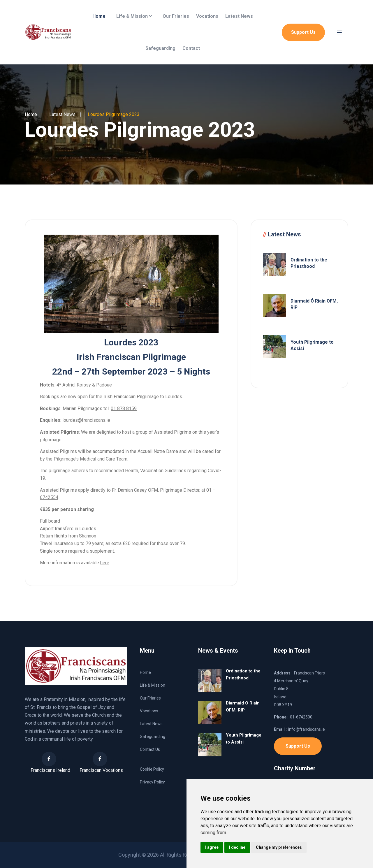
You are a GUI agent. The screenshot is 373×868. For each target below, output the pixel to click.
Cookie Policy (152, 769)
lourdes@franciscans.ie (86, 420)
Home (99, 16)
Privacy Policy (152, 782)
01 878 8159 (124, 408)
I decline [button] (237, 847)
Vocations (207, 16)
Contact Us (150, 749)
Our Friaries (176, 16)
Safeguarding (160, 48)
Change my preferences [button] (279, 847)
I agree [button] (212, 847)
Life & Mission (134, 16)
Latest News (239, 16)
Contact (191, 48)
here (105, 563)
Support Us (303, 32)
